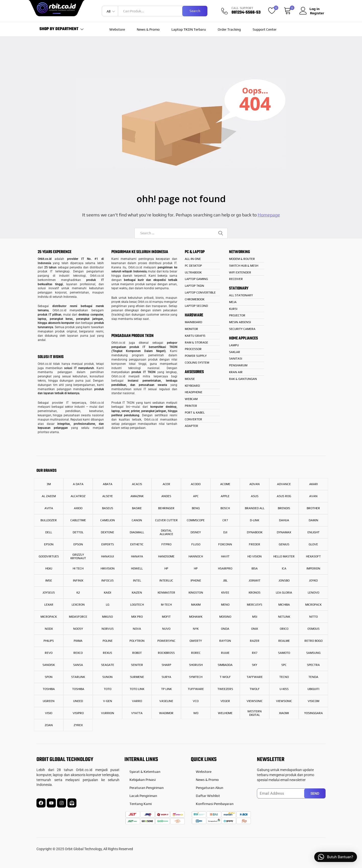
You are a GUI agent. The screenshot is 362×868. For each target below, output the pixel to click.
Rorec (196, 653)
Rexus (107, 653)
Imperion (313, 568)
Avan (313, 496)
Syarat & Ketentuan (145, 772)
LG (108, 605)
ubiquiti (313, 689)
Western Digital (255, 713)
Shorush (196, 665)
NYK (196, 629)
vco (196, 701)
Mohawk (196, 617)
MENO (225, 605)
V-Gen (108, 701)
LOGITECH (137, 605)
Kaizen (137, 593)
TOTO (108, 689)
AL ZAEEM (49, 496)
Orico (284, 629)
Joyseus (49, 593)
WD (196, 713)
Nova (137, 629)
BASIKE (137, 508)
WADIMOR (166, 713)
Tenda (313, 677)
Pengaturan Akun (210, 788)
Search (195, 11)
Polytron (137, 641)
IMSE (49, 581)
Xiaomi (284, 713)
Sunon (107, 677)
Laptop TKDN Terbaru (189, 29)
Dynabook (255, 532)
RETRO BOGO (313, 641)
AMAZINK (137, 496)
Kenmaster (166, 593)
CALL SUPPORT (242, 8)
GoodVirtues (49, 556)
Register (317, 13)
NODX (49, 629)
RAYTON (225, 641)
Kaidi (107, 593)
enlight (313, 532)
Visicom (313, 701)
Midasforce (78, 617)
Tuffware (196, 689)
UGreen (49, 701)
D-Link (255, 520)
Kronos (255, 593)
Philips (49, 641)
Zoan (49, 725)
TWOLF (255, 689)
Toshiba (49, 689)
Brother (313, 508)
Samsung (313, 653)
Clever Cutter (166, 520)
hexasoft (313, 556)
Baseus (108, 508)
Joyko (313, 581)
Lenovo (313, 593)
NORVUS (108, 629)
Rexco (78, 653)
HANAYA (137, 556)
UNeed (78, 701)
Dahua (284, 520)
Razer (255, 641)
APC (196, 496)
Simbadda (225, 665)
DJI (225, 532)
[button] (336, 857)
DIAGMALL (137, 532)
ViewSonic (284, 701)
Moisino (225, 617)
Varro (137, 701)
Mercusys (255, 605)
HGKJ (49, 568)
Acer (166, 484)
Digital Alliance (166, 532)
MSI (255, 617)
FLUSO (196, 544)
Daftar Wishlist (208, 796)
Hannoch (196, 556)
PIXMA (78, 641)
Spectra (313, 665)
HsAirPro (225, 568)
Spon (49, 677)
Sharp (166, 665)
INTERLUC (166, 581)
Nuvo (166, 629)
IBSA (255, 568)
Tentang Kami (141, 804)
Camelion (108, 520)
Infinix (78, 581)
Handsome (166, 556)
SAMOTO (284, 653)
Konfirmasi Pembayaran (215, 804)
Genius (284, 544)
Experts (108, 544)
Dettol (78, 532)
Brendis (284, 508)
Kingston (196, 593)
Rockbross (166, 653)
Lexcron (78, 605)
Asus (255, 496)
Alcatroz (78, 496)
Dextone (107, 532)
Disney (196, 532)
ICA (284, 568)
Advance (284, 484)
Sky (255, 665)
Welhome (225, 713)
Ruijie (225, 653)
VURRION (108, 713)
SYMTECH (196, 677)
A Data (78, 484)
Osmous (313, 629)
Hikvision (108, 568)
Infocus (107, 581)
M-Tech (166, 605)
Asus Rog (284, 496)
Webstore (117, 29)
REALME (284, 641)
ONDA (225, 629)
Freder (255, 544)
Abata (108, 484)
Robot (137, 653)
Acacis (137, 484)
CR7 (225, 520)
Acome (225, 484)
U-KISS (284, 689)
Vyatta (137, 713)
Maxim (196, 605)
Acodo (196, 484)
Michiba (284, 605)
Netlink (284, 617)
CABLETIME (78, 520)
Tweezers (225, 689)
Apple (225, 496)
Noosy (78, 629)
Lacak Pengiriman (143, 796)
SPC (284, 665)
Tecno (284, 677)
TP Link (166, 689)
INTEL (137, 581)
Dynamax (284, 532)
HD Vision (255, 556)
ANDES (166, 496)
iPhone (196, 581)
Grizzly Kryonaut (78, 556)
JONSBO (284, 581)
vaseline (166, 701)
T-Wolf (225, 677)
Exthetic (137, 544)
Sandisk (49, 665)
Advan (255, 484)
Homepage (269, 215)
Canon (137, 520)
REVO (49, 653)
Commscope (196, 520)
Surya (166, 677)
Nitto (313, 617)
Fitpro (166, 544)
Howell (137, 568)
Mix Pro (137, 617)
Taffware (255, 677)
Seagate (108, 665)
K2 (78, 593)
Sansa (78, 665)
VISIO (49, 713)
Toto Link (137, 689)
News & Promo (148, 29)
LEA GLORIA (284, 593)
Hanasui (107, 556)
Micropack (313, 605)
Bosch (225, 508)
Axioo (78, 508)
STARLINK (78, 677)
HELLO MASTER (284, 556)
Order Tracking (229, 29)
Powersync (166, 641)
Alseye (108, 496)
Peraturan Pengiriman (147, 788)
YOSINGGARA (313, 713)
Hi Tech (78, 568)
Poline (108, 641)
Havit (225, 556)
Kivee (225, 593)
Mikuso (107, 617)
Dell (49, 532)
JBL (225, 581)
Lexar (49, 605)
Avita (49, 508)
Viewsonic (255, 701)
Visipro (78, 713)
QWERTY (196, 641)
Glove (313, 544)
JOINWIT (255, 581)
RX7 (255, 653)
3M (49, 484)
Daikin (313, 520)
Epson (49, 544)
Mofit (166, 617)
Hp (196, 568)
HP (166, 568)
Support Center (265, 29)
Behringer (166, 508)
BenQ (196, 508)
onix (255, 629)
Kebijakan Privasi (143, 780)
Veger (225, 701)
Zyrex (78, 725)
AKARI (313, 484)
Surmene (137, 677)
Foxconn (225, 544)
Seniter (137, 665)
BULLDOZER (49, 520)
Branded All (255, 508)
